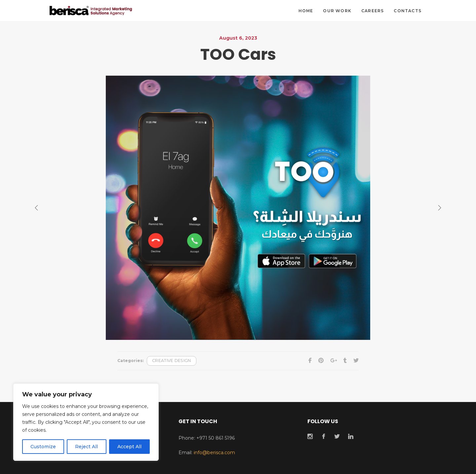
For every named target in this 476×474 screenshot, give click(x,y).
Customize (43, 447)
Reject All (86, 447)
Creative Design (172, 361)
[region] (86, 422)
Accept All (129, 447)
